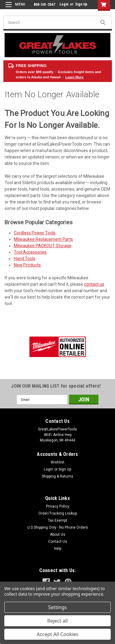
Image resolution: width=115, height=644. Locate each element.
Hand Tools (25, 259)
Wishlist (57, 462)
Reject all (57, 621)
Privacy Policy (58, 506)
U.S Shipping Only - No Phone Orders (58, 527)
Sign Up (81, 4)
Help (58, 549)
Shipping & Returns (57, 476)
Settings (57, 607)
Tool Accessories (30, 252)
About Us (58, 534)
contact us (94, 284)
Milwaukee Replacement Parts (43, 239)
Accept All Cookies (58, 634)
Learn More (74, 77)
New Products (27, 265)
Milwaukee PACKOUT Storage (43, 246)
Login (64, 4)
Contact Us (58, 542)
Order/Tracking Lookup (58, 513)
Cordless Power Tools (35, 233)
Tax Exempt (57, 520)
